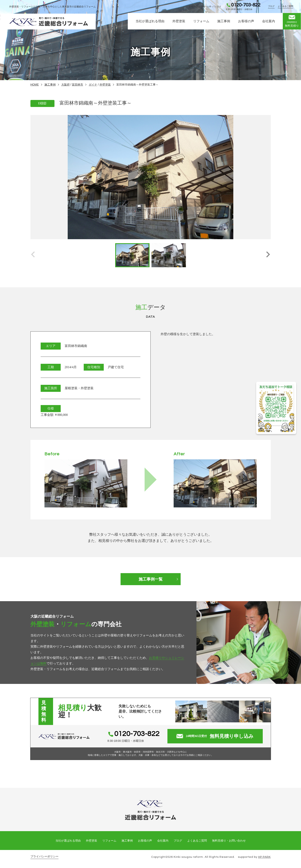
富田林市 (78, 85)
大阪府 (65, 85)
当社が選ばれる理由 (150, 22)
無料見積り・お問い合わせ (229, 841)
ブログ (271, 6)
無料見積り (292, 22)
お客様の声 (246, 22)
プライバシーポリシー (44, 856)
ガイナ (93, 85)
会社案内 (269, 22)
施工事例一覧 (151, 579)
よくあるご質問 (286, 6)
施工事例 (224, 22)
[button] (268, 255)
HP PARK (264, 857)
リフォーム (201, 22)
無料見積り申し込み (215, 736)
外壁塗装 (179, 22)
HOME (35, 85)
